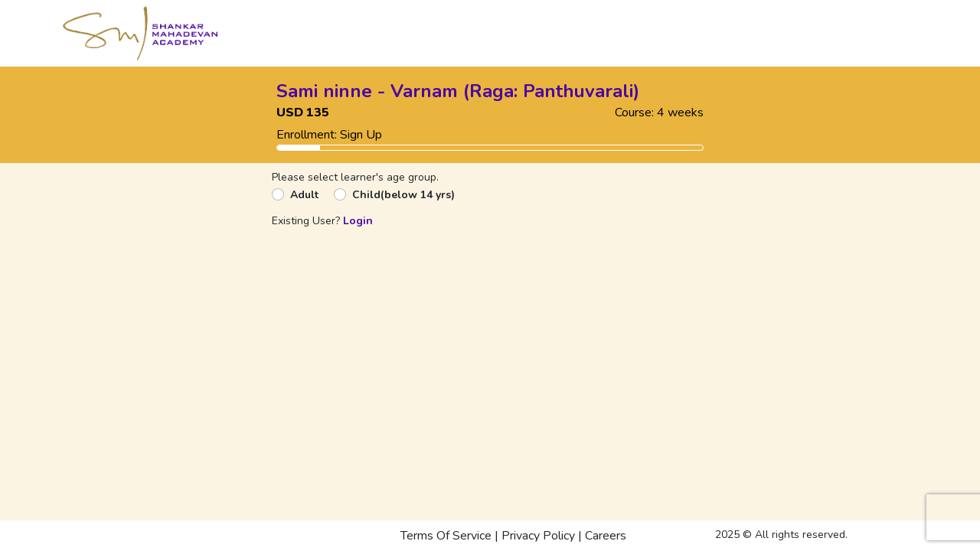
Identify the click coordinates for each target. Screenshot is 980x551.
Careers (606, 536)
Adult (304, 195)
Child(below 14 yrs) (403, 195)
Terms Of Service (446, 536)
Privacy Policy (538, 536)
